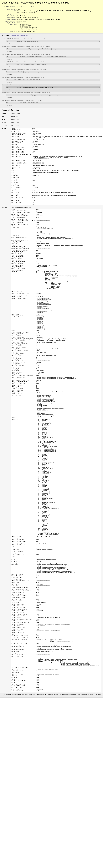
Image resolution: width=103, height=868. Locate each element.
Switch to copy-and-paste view (20, 37)
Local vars (9, 45)
